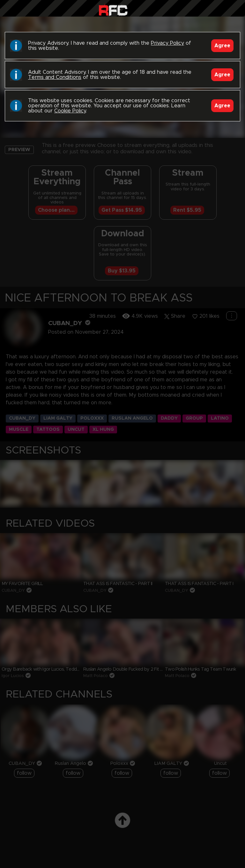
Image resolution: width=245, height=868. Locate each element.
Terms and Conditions (55, 77)
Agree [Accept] (222, 46)
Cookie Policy (70, 111)
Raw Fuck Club (113, 10)
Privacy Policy (167, 43)
